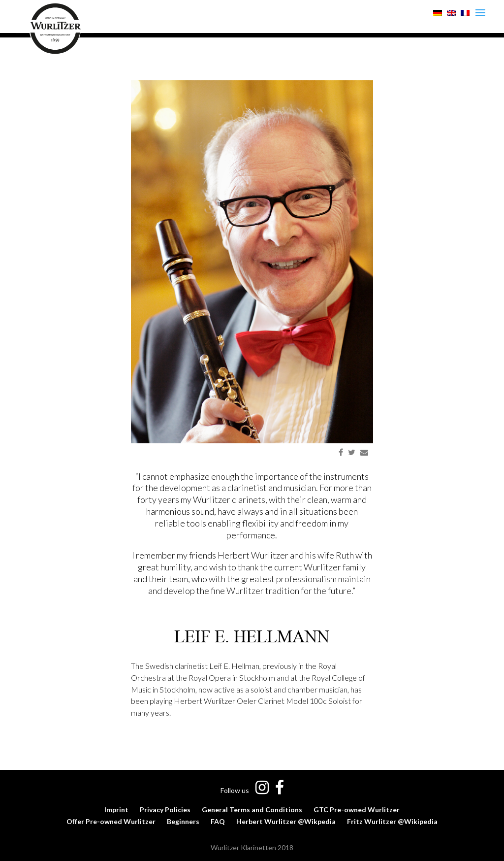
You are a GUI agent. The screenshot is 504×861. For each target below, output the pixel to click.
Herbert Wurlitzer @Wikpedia (286, 821)
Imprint (116, 810)
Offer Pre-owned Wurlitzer (111, 821)
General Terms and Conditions (252, 810)
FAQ (218, 821)
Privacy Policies (165, 810)
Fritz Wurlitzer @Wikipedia (392, 821)
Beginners (183, 821)
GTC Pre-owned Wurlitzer (357, 810)
